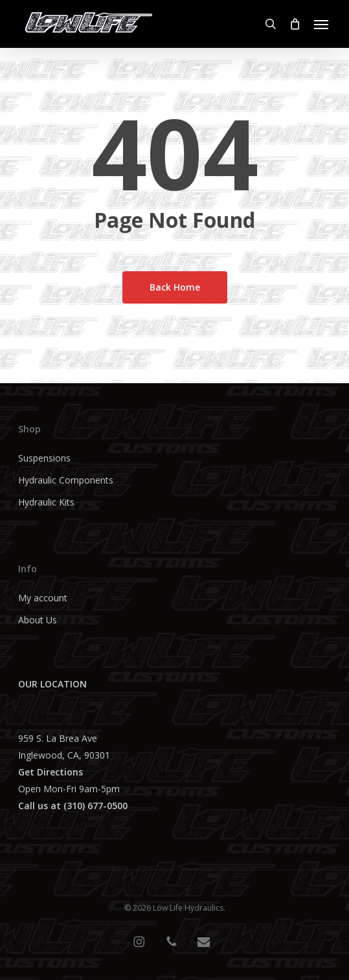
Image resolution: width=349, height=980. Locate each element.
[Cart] (295, 24)
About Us (38, 620)
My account (43, 598)
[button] (321, 24)
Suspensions (44, 458)
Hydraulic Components (66, 480)
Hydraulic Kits (46, 502)
